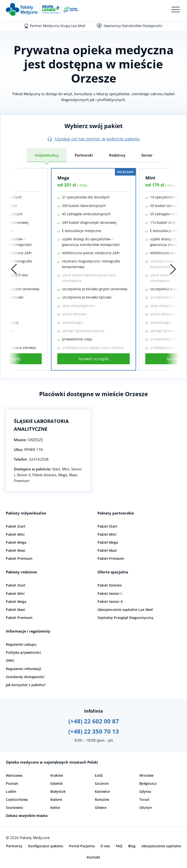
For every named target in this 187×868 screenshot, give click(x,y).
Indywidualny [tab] (47, 155)
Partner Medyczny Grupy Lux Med (58, 26)
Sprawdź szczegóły (93, 359)
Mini (150, 178)
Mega (63, 178)
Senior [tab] (147, 155)
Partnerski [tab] (84, 155)
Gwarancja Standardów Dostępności (133, 26)
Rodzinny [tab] (117, 155)
